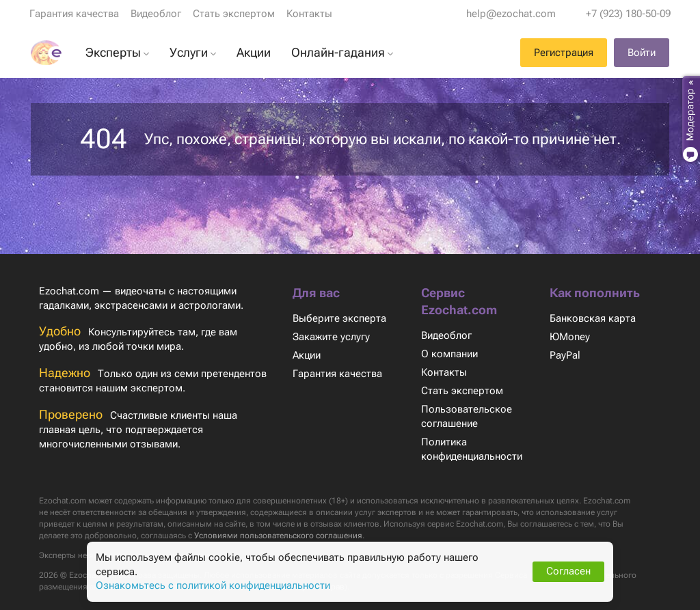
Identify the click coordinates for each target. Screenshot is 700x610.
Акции (308, 355)
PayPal (565, 355)
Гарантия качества (74, 14)
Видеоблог (156, 14)
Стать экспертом (233, 14)
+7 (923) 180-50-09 (628, 14)
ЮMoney (569, 337)
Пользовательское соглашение (466, 416)
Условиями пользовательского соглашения (393, 536)
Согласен (568, 571)
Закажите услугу (332, 337)
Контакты (308, 14)
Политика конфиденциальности (473, 449)
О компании (449, 354)
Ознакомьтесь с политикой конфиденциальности (214, 585)
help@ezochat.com (512, 14)
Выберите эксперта (339, 318)
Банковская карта (592, 318)
